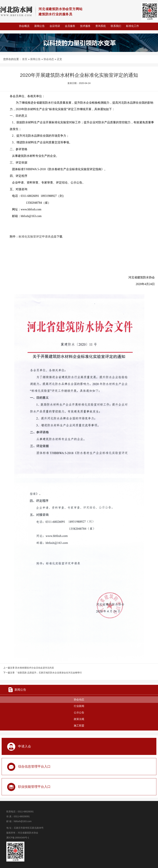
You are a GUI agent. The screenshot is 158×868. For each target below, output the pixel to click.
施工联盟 (79, 726)
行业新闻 (79, 706)
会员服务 (70, 26)
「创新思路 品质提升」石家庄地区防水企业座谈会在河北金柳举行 (49, 673)
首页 (25, 59)
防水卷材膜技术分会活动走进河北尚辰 (35, 668)
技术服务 (85, 26)
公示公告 (79, 713)
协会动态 (49, 59)
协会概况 (24, 26)
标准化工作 (132, 26)
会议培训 (55, 26)
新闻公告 (39, 26)
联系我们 (116, 26)
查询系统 (101, 26)
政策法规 (79, 719)
